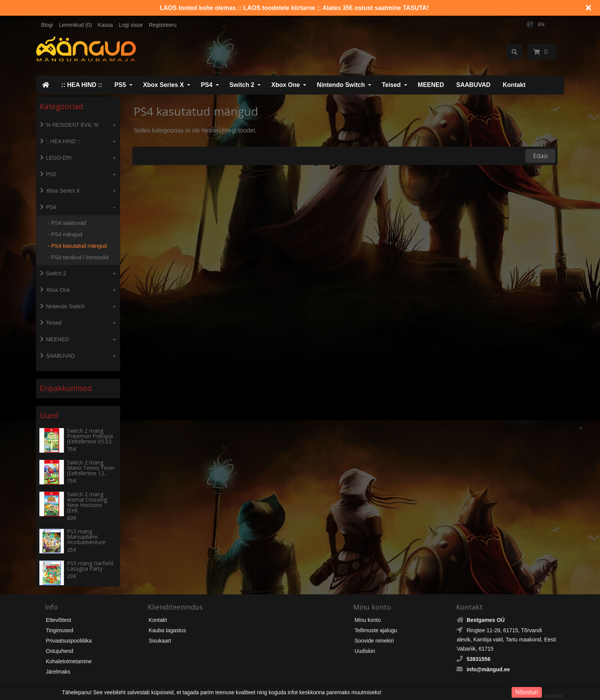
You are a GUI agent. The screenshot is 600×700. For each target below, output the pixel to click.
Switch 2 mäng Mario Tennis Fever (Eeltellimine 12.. (91, 461)
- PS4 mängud (65, 234)
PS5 (120, 85)
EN (541, 25)
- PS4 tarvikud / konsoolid (78, 257)
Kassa (105, 25)
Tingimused (60, 623)
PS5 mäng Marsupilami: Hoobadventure (86, 530)
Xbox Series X (164, 85)
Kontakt (514, 85)
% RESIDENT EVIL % (72, 125)
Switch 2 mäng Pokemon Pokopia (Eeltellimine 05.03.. (90, 429)
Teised (391, 85)
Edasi (540, 156)
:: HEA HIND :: (82, 85)
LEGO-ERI (59, 158)
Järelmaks (58, 664)
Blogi (47, 25)
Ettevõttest (59, 613)
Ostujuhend (60, 644)
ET (530, 25)
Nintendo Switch (341, 85)
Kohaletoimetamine (69, 654)
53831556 (478, 652)
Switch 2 (242, 85)
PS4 (207, 85)
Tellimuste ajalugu (376, 623)
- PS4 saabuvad (67, 223)
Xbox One (286, 85)
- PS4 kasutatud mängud (77, 246)
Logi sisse (131, 25)
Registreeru (163, 25)
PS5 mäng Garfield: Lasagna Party (90, 559)
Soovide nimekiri (374, 633)
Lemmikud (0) (75, 25)
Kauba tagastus (167, 623)
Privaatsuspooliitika (69, 633)
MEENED (431, 85)
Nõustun (527, 692)
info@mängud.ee (488, 662)
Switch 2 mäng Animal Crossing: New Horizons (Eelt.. (87, 495)
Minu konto (367, 613)
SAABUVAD (473, 85)
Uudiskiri (365, 644)
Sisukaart (160, 633)
